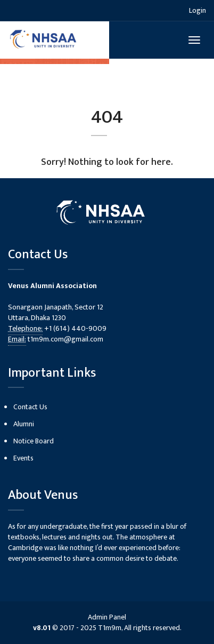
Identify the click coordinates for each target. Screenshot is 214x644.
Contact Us (30, 407)
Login (197, 10)
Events (23, 458)
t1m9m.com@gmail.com (65, 339)
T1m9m (110, 628)
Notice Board (34, 441)
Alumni (24, 424)
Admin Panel (107, 617)
